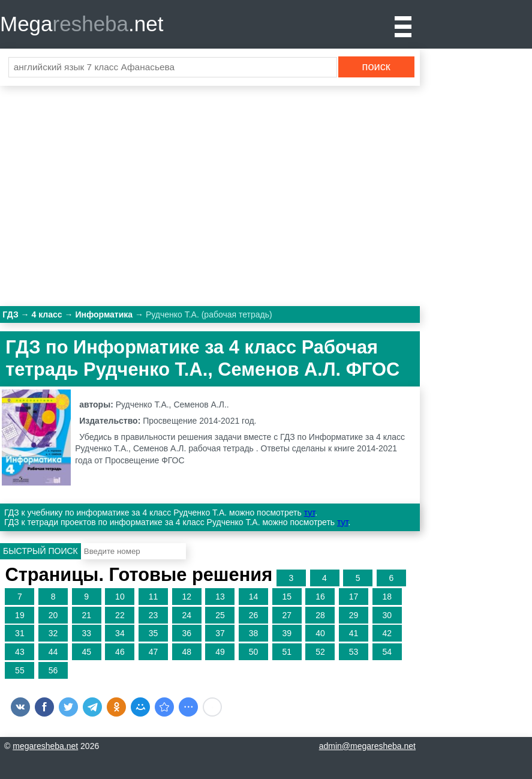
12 (187, 597)
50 (254, 652)
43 (20, 652)
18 (387, 597)
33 (86, 633)
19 (20, 615)
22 (120, 615)
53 (354, 652)
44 (53, 652)
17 (354, 597)
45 (86, 652)
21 (86, 615)
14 (254, 597)
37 (220, 633)
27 (287, 615)
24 (187, 615)
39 (287, 633)
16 (320, 597)
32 (53, 633)
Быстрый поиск (40, 551)
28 (320, 615)
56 (53, 670)
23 (154, 615)
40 (320, 633)
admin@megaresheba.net (367, 746)
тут (309, 513)
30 (387, 615)
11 (154, 597)
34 (120, 633)
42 (387, 633)
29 (354, 615)
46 (120, 652)
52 (320, 652)
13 (220, 597)
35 (154, 633)
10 (120, 597)
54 (387, 652)
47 (154, 652)
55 (20, 670)
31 (20, 633)
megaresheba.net (45, 746)
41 (354, 633)
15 (287, 597)
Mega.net (82, 24)
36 (187, 633)
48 (187, 652)
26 (254, 615)
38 (254, 633)
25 (220, 615)
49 (220, 652)
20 (53, 615)
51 (287, 652)
